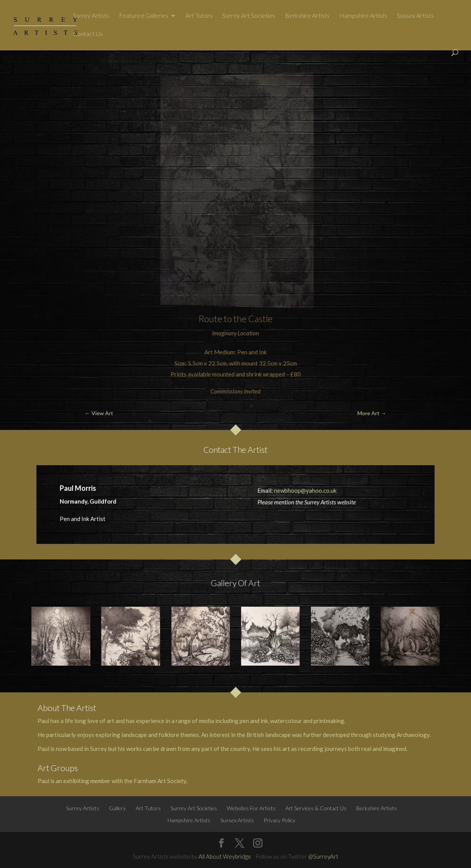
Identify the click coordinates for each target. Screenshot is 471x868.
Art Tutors (199, 16)
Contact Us (88, 34)
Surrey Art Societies (249, 16)
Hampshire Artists (363, 16)
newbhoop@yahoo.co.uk (305, 490)
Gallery (117, 808)
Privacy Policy (279, 820)
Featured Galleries (144, 16)
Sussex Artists (415, 16)
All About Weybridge (225, 856)
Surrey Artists (91, 16)
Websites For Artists (251, 808)
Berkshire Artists (307, 16)
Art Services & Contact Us (316, 808)
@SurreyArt (323, 856)
